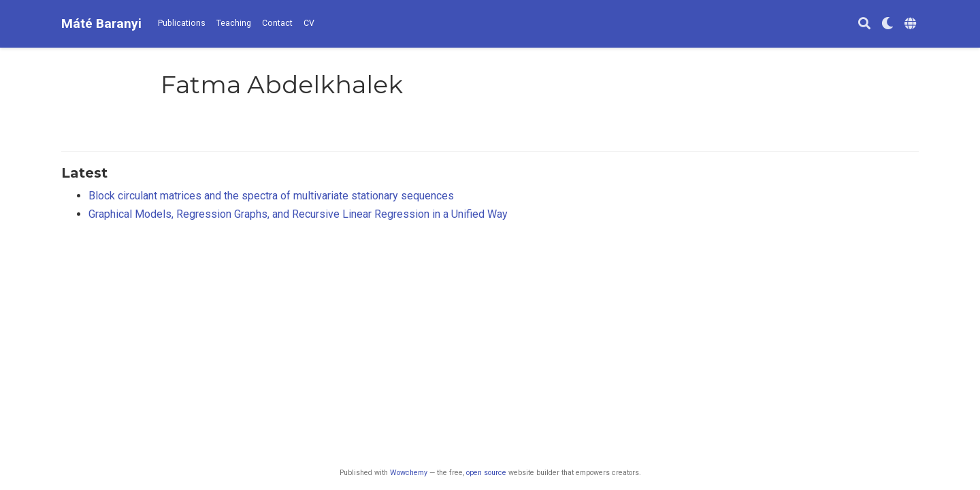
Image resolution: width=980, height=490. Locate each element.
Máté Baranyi (101, 23)
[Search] (864, 24)
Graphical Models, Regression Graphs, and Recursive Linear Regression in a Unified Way (298, 214)
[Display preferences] (887, 24)
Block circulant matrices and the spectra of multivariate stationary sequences (271, 196)
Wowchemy (409, 473)
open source (486, 473)
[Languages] (912, 24)
